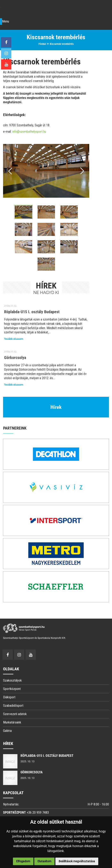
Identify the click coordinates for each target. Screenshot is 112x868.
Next (82, 171)
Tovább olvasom (14, 339)
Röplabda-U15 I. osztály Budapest (32, 312)
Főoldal (42, 44)
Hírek (56, 408)
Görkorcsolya (15, 358)
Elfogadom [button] (23, 861)
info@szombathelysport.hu (29, 132)
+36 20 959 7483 (38, 813)
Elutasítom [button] (44, 861)
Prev (11, 171)
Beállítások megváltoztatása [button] (77, 861)
